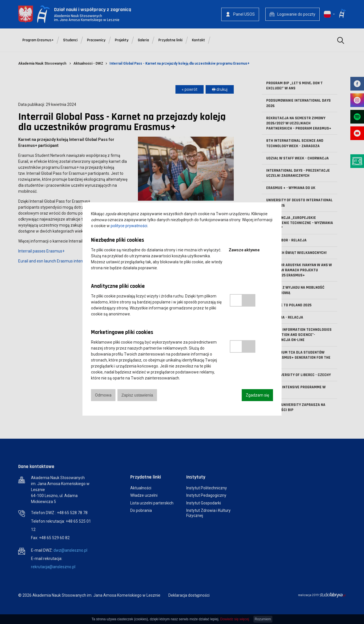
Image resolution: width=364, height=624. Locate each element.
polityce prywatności (129, 226)
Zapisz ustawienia (137, 395)
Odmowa (103, 395)
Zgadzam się (257, 395)
